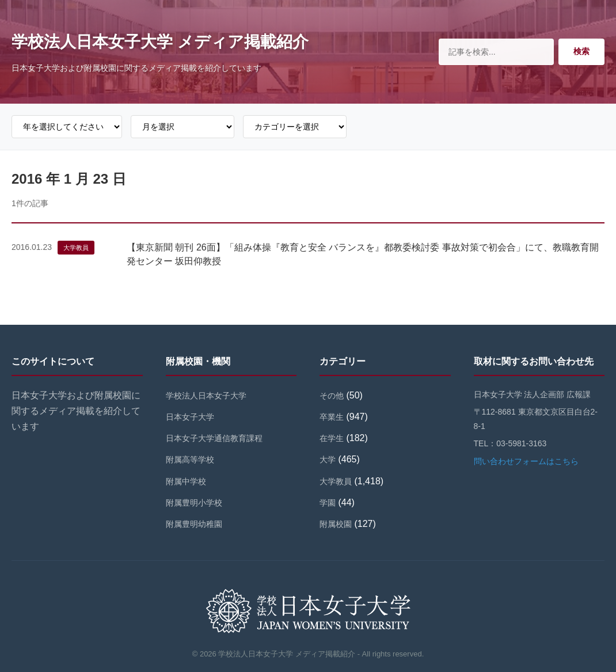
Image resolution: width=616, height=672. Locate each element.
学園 (328, 503)
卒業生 (332, 417)
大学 (328, 460)
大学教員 (76, 248)
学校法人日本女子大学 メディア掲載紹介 (160, 42)
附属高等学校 (190, 460)
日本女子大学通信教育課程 (214, 438)
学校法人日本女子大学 (206, 396)
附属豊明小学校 (194, 503)
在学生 (332, 438)
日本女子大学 (190, 417)
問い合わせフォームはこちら (526, 461)
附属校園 (336, 524)
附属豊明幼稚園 (194, 524)
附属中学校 (186, 481)
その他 (332, 396)
